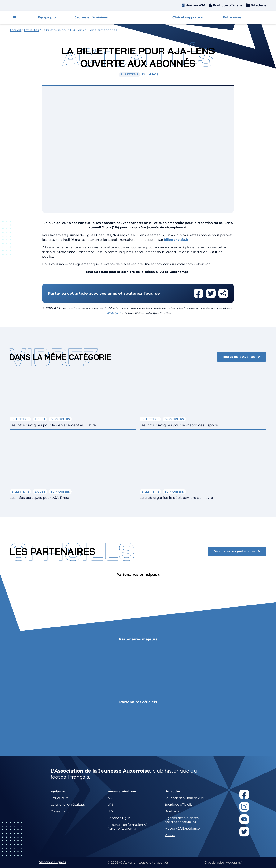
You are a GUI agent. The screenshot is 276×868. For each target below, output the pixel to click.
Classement (60, 811)
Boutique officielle (227, 5)
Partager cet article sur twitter (211, 293)
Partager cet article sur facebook (198, 293)
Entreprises (232, 17)
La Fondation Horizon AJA (184, 798)
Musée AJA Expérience (182, 828)
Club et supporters (188, 17)
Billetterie (258, 5)
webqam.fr (234, 863)
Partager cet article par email (223, 293)
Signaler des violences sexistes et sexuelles (182, 820)
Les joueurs (59, 798)
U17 (110, 811)
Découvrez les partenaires (234, 551)
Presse (170, 835)
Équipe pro (47, 17)
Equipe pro (58, 792)
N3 (110, 798)
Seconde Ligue (119, 818)
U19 (110, 805)
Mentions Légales (52, 862)
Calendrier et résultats (68, 805)
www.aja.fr (113, 313)
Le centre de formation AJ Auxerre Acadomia (128, 827)
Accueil (15, 30)
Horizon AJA (195, 5)
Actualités (31, 30)
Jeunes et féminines (91, 17)
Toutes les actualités (239, 357)
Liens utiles (172, 792)
